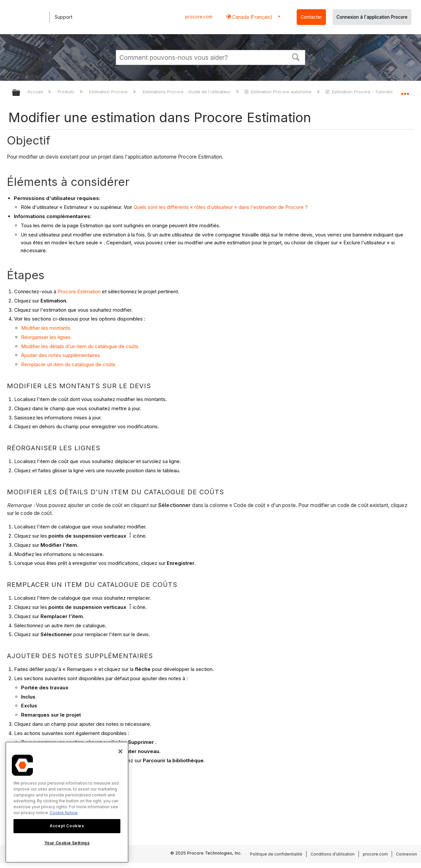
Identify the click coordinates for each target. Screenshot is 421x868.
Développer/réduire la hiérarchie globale (20, 93)
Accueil (36, 92)
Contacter (311, 17)
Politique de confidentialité (276, 854)
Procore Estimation (79, 291)
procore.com (199, 17)
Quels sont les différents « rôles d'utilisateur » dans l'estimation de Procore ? (221, 207)
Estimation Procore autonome (279, 92)
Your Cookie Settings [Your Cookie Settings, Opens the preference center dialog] (67, 843)
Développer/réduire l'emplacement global (405, 91)
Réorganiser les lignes (46, 337)
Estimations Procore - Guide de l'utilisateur (187, 92)
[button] (296, 56)
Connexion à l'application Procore (372, 17)
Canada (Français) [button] (252, 17)
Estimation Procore (109, 92)
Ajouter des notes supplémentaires (61, 355)
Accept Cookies (67, 826)
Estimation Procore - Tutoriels (360, 92)
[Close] (120, 751)
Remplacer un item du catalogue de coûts (68, 364)
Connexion (407, 854)
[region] (67, 802)
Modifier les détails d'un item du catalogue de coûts (80, 346)
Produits (67, 92)
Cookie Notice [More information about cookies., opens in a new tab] (64, 813)
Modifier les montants (46, 328)
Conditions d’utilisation (333, 854)
